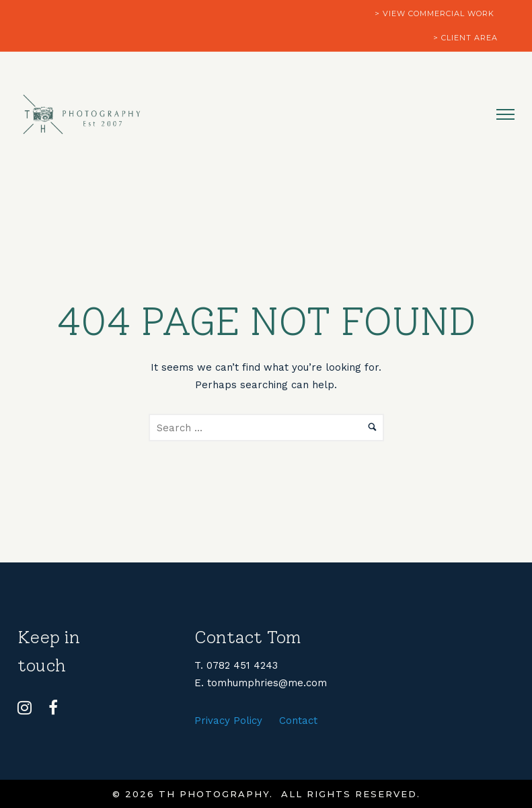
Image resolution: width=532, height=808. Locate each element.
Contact (298, 721)
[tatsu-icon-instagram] (28, 708)
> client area (465, 38)
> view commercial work (434, 13)
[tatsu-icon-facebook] (53, 708)
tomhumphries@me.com (267, 683)
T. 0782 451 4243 (236, 665)
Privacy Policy (228, 721)
